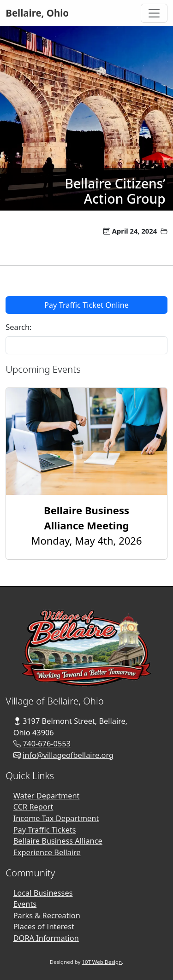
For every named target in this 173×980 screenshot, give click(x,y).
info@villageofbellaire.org (68, 755)
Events (25, 904)
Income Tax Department (56, 818)
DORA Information (46, 938)
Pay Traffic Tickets (45, 830)
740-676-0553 (47, 744)
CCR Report (33, 807)
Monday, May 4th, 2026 (87, 525)
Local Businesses (43, 893)
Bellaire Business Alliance (58, 841)
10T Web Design (102, 962)
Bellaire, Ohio (37, 13)
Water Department (47, 796)
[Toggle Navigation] (154, 13)
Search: (18, 327)
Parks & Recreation (47, 915)
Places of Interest (44, 927)
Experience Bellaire (47, 852)
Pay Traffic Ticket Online (86, 305)
